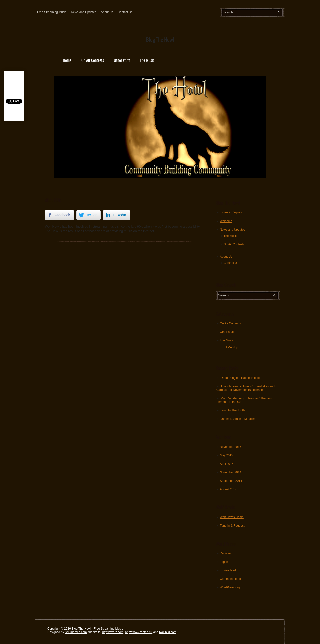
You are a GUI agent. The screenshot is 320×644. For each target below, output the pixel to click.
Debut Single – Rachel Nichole (241, 378)
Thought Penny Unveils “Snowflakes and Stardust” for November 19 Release (245, 388)
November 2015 (231, 447)
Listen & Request (231, 212)
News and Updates (84, 12)
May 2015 (227, 455)
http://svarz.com (113, 632)
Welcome (226, 221)
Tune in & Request (232, 526)
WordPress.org (230, 587)
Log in (224, 562)
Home (67, 60)
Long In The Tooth (233, 410)
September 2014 (231, 481)
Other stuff (122, 60)
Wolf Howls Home (232, 517)
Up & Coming (230, 347)
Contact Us (125, 12)
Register (226, 553)
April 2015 (227, 464)
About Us (107, 12)
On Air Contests (93, 60)
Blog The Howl (81, 629)
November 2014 (231, 472)
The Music (147, 60)
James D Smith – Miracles (238, 419)
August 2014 (228, 489)
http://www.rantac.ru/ (139, 632)
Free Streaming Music (52, 12)
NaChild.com (168, 632)
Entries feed (228, 570)
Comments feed (231, 579)
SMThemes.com (76, 632)
